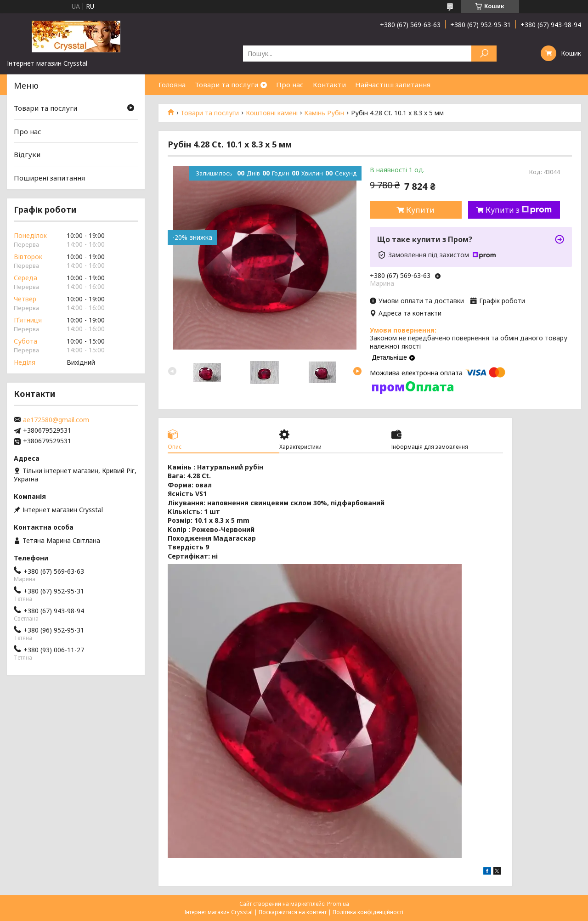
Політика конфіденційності (368, 912)
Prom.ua (338, 904)
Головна (172, 85)
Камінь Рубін (324, 113)
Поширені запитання (49, 178)
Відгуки (27, 154)
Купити (420, 210)
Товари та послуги (226, 85)
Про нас (290, 85)
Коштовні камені (272, 113)
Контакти (329, 85)
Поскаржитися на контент (293, 912)
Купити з (519, 210)
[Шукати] (484, 54)
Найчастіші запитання (393, 85)
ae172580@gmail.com (56, 420)
